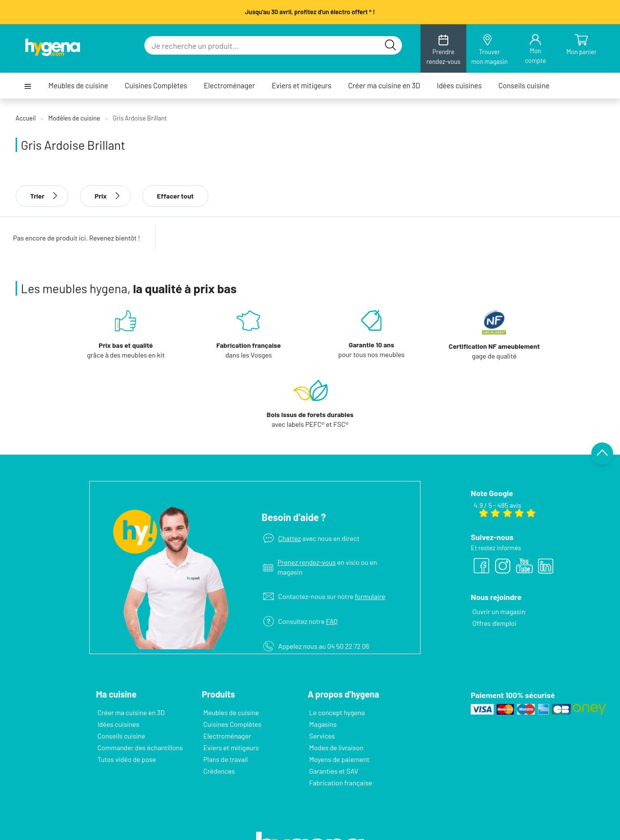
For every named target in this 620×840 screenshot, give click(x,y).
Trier (42, 196)
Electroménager (230, 86)
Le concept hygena (337, 712)
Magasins (323, 724)
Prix (105, 196)
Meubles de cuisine (78, 86)
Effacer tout (176, 196)
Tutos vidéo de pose (127, 759)
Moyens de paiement (339, 759)
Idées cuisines (460, 86)
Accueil (26, 118)
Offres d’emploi (494, 623)
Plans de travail (226, 759)
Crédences (219, 771)
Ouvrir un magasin (499, 611)
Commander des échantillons (140, 748)
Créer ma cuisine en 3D (384, 86)
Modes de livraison (336, 748)
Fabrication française (341, 783)
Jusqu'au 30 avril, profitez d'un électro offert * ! (310, 12)
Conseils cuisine (524, 86)
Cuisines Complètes (156, 86)
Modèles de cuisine (74, 118)
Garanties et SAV (334, 771)
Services (322, 736)
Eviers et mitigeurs (301, 86)
